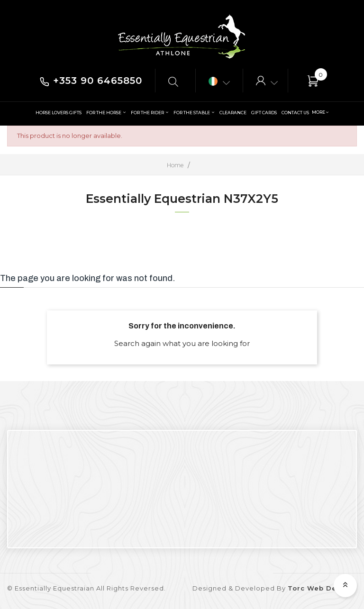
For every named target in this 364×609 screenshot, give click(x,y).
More (318, 112)
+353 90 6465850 (91, 81)
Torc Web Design (320, 588)
